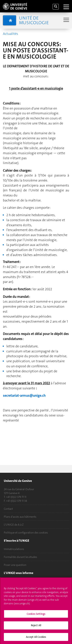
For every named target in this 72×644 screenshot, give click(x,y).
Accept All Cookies (36, 638)
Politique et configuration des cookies (26, 533)
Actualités (10, 34)
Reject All (36, 627)
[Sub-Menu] (66, 20)
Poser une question (15, 565)
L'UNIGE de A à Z (14, 525)
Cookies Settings (36, 615)
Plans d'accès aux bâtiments (20, 517)
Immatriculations (14, 549)
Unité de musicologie (34, 20)
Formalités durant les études (20, 557)
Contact (8, 509)
